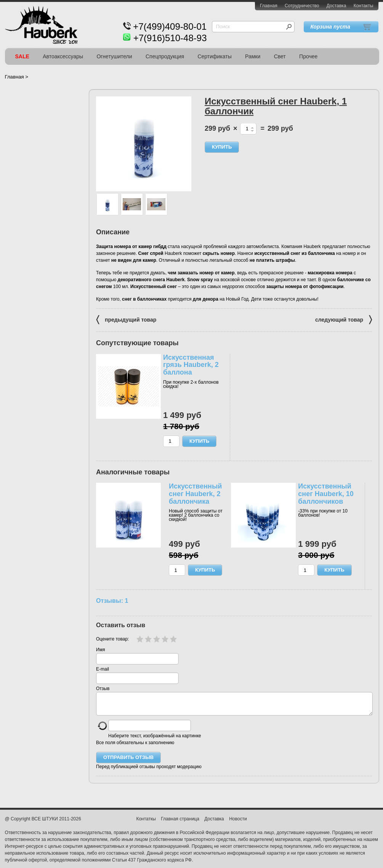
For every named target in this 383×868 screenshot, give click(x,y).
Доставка (337, 6)
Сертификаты (214, 56)
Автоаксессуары (63, 56)
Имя (100, 650)
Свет (280, 56)
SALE (22, 56)
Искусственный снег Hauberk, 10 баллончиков (326, 494)
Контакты (364, 6)
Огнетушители (114, 56)
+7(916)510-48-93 (170, 38)
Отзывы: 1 (112, 601)
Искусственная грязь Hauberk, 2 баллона (191, 365)
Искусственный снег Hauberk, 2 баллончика (195, 494)
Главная (269, 6)
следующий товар (344, 319)
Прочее (308, 56)
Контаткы (146, 823)
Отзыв (103, 689)
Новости (238, 823)
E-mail (103, 669)
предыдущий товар (126, 319)
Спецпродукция (165, 56)
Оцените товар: (112, 639)
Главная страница (180, 823)
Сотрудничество (302, 6)
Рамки (253, 56)
